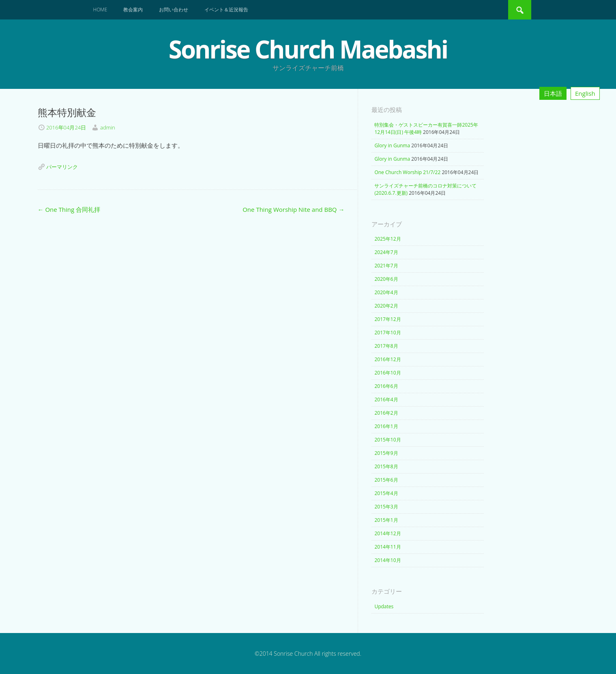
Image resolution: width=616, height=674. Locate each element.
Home (100, 10)
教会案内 (133, 10)
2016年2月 (386, 413)
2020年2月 (386, 306)
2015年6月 (386, 480)
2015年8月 (386, 466)
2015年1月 (386, 520)
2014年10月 (387, 560)
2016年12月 (387, 359)
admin (108, 127)
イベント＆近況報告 (226, 10)
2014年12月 (387, 533)
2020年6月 (386, 279)
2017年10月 (387, 333)
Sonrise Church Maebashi (308, 49)
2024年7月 (386, 252)
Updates (384, 606)
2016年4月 (386, 399)
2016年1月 (386, 426)
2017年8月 (386, 346)
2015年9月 (386, 453)
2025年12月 (387, 239)
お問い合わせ (174, 10)
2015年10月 (387, 440)
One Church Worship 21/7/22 (407, 172)
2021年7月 (386, 266)
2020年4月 (386, 292)
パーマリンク (62, 167)
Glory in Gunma (392, 145)
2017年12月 (387, 319)
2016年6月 (386, 386)
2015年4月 (386, 493)
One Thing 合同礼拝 (69, 209)
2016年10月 (387, 373)
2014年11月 (387, 547)
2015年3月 (386, 507)
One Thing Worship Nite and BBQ (293, 209)
